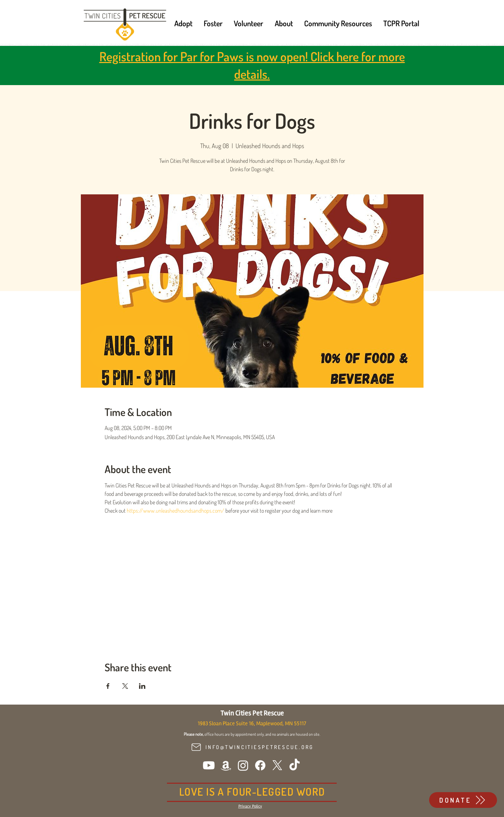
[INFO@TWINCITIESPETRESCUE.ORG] (252, 747)
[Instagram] (243, 765)
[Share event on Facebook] (108, 686)
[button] (183, 23)
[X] (277, 765)
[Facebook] (260, 765)
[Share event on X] (125, 686)
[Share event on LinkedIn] (142, 686)
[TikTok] (295, 765)
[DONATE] (463, 800)
